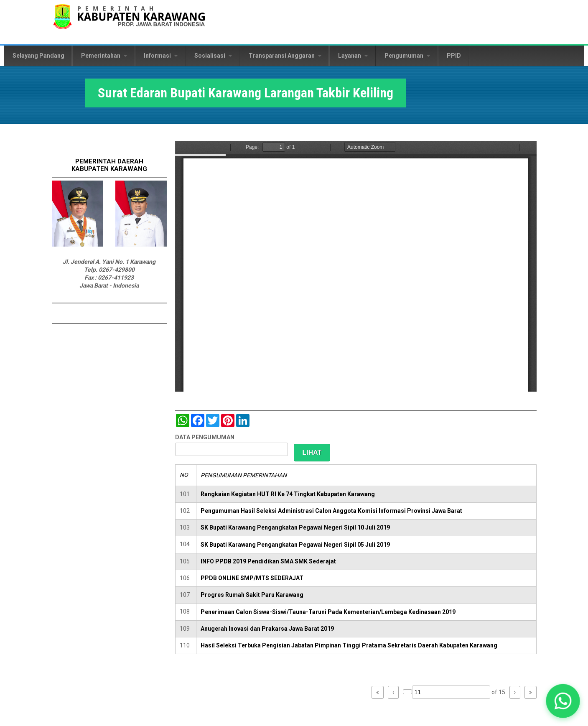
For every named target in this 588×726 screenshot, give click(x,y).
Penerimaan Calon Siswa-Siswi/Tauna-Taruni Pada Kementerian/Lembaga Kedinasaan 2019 (328, 612)
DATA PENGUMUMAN (205, 437)
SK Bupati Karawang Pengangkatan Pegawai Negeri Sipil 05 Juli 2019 (295, 545)
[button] (563, 701)
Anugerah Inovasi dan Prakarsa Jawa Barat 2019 (267, 629)
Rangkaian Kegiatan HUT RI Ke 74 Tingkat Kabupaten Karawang (288, 494)
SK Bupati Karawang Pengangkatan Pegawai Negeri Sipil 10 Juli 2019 (295, 527)
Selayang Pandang (38, 56)
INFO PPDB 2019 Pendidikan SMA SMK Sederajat (268, 561)
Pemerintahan (104, 56)
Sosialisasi (213, 56)
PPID (454, 56)
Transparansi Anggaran (285, 56)
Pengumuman (407, 56)
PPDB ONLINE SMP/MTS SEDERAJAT (252, 578)
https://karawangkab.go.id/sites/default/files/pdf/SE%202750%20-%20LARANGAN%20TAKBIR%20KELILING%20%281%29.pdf (356, 266)
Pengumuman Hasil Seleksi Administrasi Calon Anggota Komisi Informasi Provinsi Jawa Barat (331, 511)
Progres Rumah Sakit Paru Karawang (252, 595)
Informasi (161, 56)
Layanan (353, 56)
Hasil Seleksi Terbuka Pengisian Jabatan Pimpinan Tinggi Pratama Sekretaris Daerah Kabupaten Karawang (349, 645)
